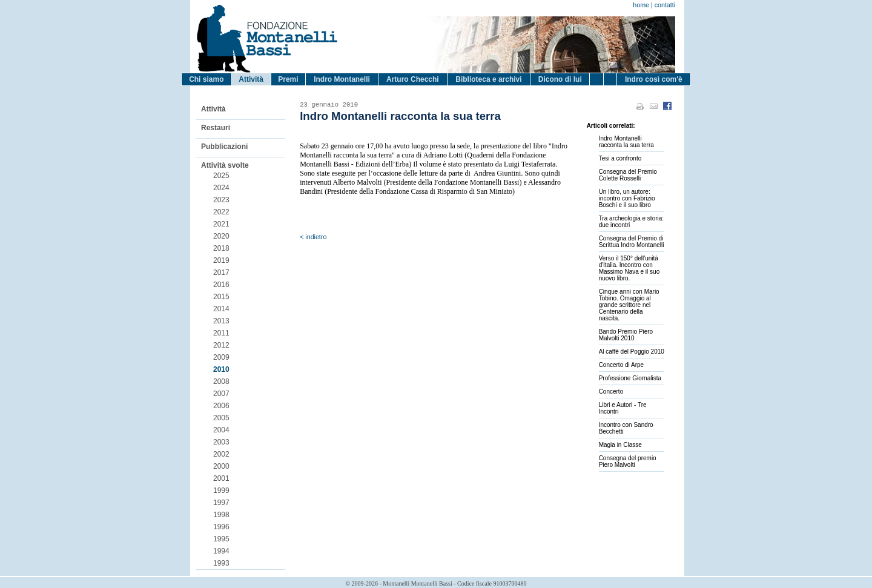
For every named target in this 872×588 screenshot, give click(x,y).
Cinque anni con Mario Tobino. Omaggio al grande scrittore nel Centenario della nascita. (629, 305)
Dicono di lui (560, 79)
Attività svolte (225, 165)
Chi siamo (206, 79)
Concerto (611, 391)
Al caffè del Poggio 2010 (632, 352)
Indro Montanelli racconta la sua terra (626, 142)
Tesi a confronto (620, 158)
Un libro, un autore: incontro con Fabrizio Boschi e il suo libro (627, 198)
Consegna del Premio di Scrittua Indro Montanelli (632, 242)
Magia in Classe (620, 445)
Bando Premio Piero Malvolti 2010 (626, 335)
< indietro (313, 237)
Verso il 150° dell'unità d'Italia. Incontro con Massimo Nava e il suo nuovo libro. (629, 268)
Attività (251, 79)
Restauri (216, 128)
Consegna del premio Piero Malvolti (628, 461)
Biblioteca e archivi (488, 79)
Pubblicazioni (224, 147)
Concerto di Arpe (622, 365)
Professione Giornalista (630, 378)
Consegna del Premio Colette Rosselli (628, 175)
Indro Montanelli (342, 79)
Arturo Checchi (413, 79)
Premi (288, 79)
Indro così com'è (654, 79)
